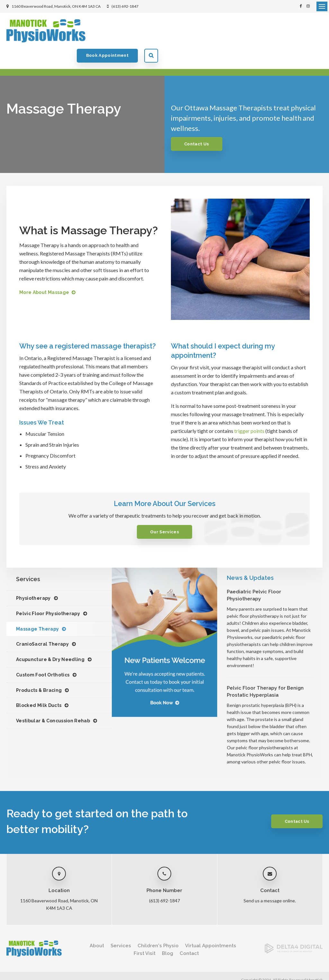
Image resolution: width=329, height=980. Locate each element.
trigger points (249, 411)
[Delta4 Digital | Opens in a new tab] (294, 931)
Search (316, 31)
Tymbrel (316, 972)
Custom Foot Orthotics (43, 655)
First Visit (145, 933)
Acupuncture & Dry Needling (50, 639)
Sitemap (89, 963)
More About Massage (44, 272)
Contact (189, 933)
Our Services (164, 512)
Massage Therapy (37, 609)
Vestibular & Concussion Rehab (53, 701)
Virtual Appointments (211, 925)
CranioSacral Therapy (42, 624)
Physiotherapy (33, 578)
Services (121, 925)
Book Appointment (272, 31)
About (97, 925)
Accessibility (47, 963)
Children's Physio (158, 925)
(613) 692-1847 (125, 6)
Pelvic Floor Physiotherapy (48, 593)
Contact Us (197, 124)
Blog (168, 933)
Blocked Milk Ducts (39, 685)
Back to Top (16, 969)
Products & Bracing (39, 670)
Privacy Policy (18, 963)
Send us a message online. (270, 880)
